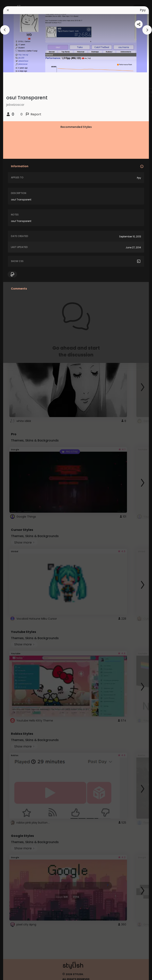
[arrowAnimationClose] (5, 30)
